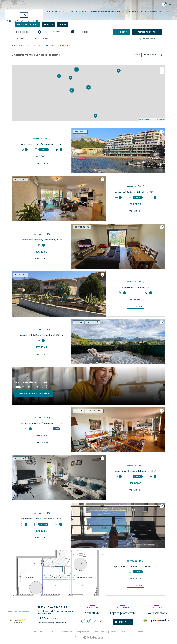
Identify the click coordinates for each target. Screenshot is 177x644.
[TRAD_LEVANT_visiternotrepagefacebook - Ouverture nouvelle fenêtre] (83, 621)
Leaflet (141, 119)
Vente (41, 46)
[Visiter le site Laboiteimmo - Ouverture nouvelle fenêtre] (93, 638)
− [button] (162, 72)
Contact (168, 12)
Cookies (140, 632)
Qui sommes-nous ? (153, 12)
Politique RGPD (127, 632)
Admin (114, 632)
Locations (68, 12)
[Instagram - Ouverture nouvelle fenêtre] (95, 621)
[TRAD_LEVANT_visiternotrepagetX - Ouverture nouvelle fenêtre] (89, 621)
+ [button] (162, 69)
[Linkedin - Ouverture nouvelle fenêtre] (101, 621)
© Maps (149, 119)
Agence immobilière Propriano (23, 46)
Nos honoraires (66, 632)
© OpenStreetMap (159, 119)
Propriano (51, 46)
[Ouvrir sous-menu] (123, 12)
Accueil (50, 12)
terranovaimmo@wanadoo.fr (52, 623)
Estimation (138, 12)
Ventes (58, 12)
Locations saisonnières (85, 12)
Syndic (128, 12)
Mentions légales (100, 632)
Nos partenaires (83, 632)
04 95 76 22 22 (48, 618)
